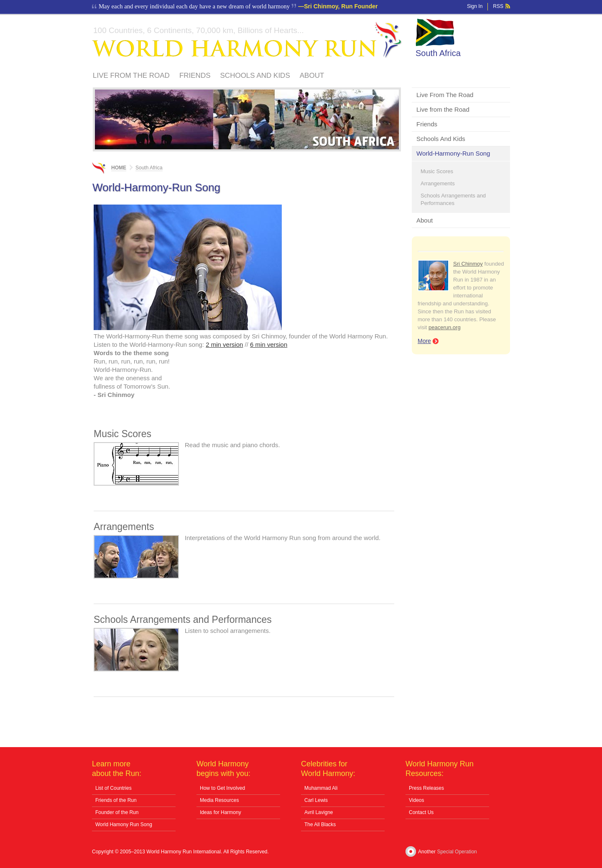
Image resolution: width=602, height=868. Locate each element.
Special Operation (457, 852)
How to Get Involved (222, 788)
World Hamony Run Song (124, 824)
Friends (195, 76)
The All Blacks (320, 824)
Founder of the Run (117, 812)
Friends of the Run (116, 800)
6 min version (269, 344)
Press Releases (426, 788)
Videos (416, 800)
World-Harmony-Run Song (453, 153)
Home (119, 168)
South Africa (438, 53)
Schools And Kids (255, 76)
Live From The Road (131, 76)
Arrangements (438, 183)
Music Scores (437, 171)
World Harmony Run (247, 40)
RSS (498, 6)
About (312, 76)
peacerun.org (445, 327)
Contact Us (421, 812)
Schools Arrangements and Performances (453, 199)
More (424, 341)
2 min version (224, 344)
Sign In (475, 6)
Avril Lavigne (319, 812)
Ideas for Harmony (221, 812)
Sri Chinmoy (468, 264)
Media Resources (219, 800)
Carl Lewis (316, 800)
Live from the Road (443, 109)
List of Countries (114, 788)
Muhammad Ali (321, 788)
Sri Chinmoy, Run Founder (341, 6)
